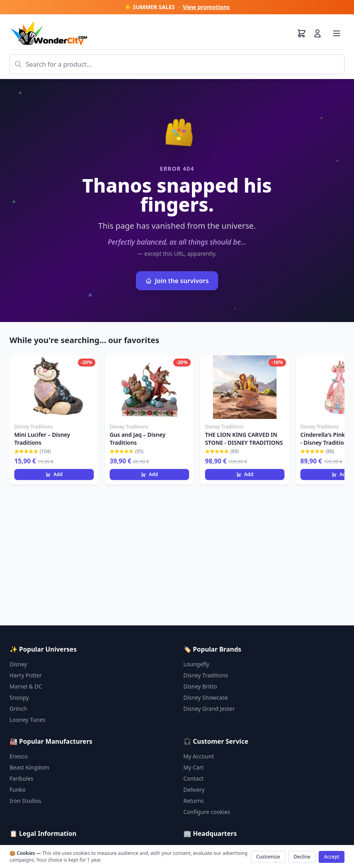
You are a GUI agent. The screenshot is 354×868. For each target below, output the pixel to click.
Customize (268, 857)
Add (54, 474)
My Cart (194, 767)
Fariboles (21, 778)
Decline (302, 857)
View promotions (206, 7)
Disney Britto (200, 686)
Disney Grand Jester (209, 709)
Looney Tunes (27, 720)
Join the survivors (177, 281)
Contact (194, 778)
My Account (199, 756)
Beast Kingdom (29, 767)
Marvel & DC (26, 686)
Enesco (19, 756)
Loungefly (196, 664)
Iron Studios (25, 801)
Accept (332, 857)
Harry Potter (26, 675)
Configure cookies (207, 812)
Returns (194, 801)
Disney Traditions (206, 675)
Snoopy (19, 697)
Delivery (194, 790)
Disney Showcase (206, 697)
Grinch (18, 709)
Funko (18, 790)
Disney (18, 664)
